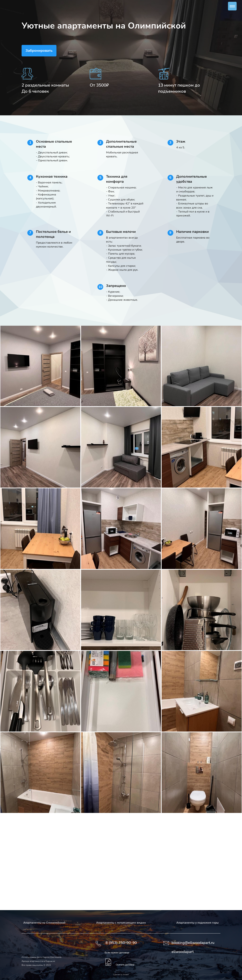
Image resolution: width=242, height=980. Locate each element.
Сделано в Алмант (121, 975)
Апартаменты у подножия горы (198, 922)
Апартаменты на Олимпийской (44, 922)
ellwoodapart (183, 952)
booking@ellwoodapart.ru (193, 943)
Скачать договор (125, 964)
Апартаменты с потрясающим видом (121, 922)
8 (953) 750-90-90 (121, 943)
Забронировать (39, 51)
